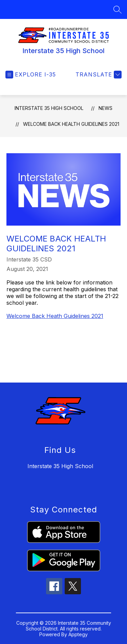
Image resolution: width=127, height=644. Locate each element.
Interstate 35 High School (49, 108)
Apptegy (78, 634)
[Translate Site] (98, 75)
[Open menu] (31, 75)
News (105, 108)
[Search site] (118, 9)
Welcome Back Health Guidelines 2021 (71, 124)
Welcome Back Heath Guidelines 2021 (55, 316)
